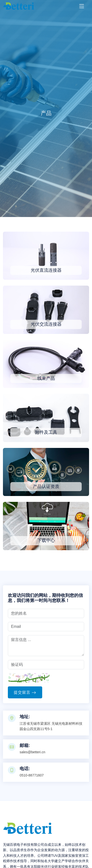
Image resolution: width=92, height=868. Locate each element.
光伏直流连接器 (46, 270)
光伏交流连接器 (46, 324)
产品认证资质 (46, 486)
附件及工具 (46, 432)
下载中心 (46, 540)
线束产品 (46, 378)
